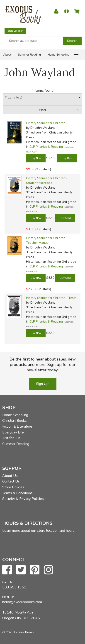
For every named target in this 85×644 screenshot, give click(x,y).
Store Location (15, 31)
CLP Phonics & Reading (46, 147)
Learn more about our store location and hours (38, 531)
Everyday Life (13, 432)
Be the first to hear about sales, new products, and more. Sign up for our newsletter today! (43, 365)
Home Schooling (58, 55)
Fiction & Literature (17, 426)
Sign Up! (43, 384)
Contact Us (11, 481)
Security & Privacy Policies (23, 499)
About (7, 55)
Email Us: (9, 597)
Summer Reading (29, 55)
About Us (10, 476)
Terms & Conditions (17, 493)
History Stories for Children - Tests (51, 298)
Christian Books (15, 421)
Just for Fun (11, 438)
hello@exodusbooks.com (22, 602)
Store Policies (13, 487)
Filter (43, 110)
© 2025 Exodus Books (18, 632)
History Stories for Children (46, 123)
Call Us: (8, 582)
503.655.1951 (14, 587)
